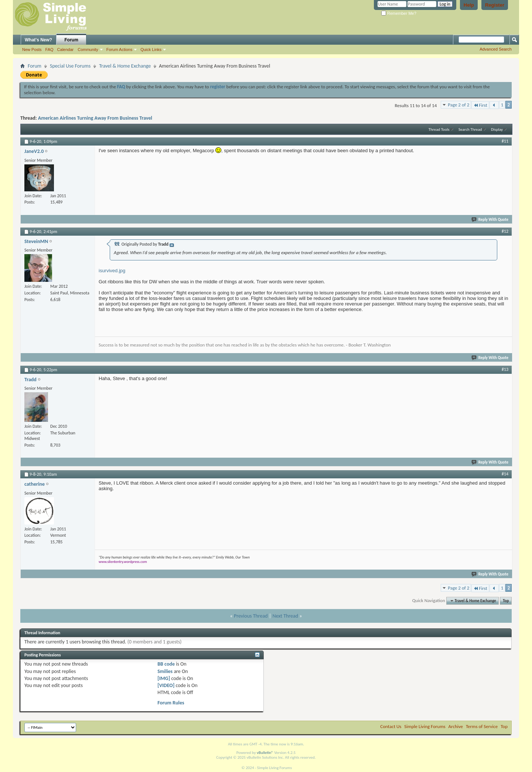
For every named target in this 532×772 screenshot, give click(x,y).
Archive (456, 726)
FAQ (50, 49)
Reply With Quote (490, 220)
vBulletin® (265, 753)
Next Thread (285, 616)
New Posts (32, 49)
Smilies (165, 671)
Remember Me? (399, 13)
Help (469, 5)
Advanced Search (496, 49)
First (480, 105)
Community (88, 49)
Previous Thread (251, 616)
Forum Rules (171, 703)
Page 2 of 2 (458, 105)
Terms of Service (482, 726)
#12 (505, 231)
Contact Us (391, 726)
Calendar (66, 49)
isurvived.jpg (112, 271)
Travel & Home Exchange (125, 66)
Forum (71, 40)
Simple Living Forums (425, 726)
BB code (166, 664)
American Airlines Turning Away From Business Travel (95, 118)
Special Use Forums (70, 66)
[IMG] (164, 678)
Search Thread (470, 129)
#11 (505, 141)
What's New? (38, 40)
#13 (505, 369)
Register (495, 5)
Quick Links (151, 49)
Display (497, 129)
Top (506, 601)
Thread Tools (439, 129)
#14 (505, 474)
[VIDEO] (166, 685)
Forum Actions (119, 49)
